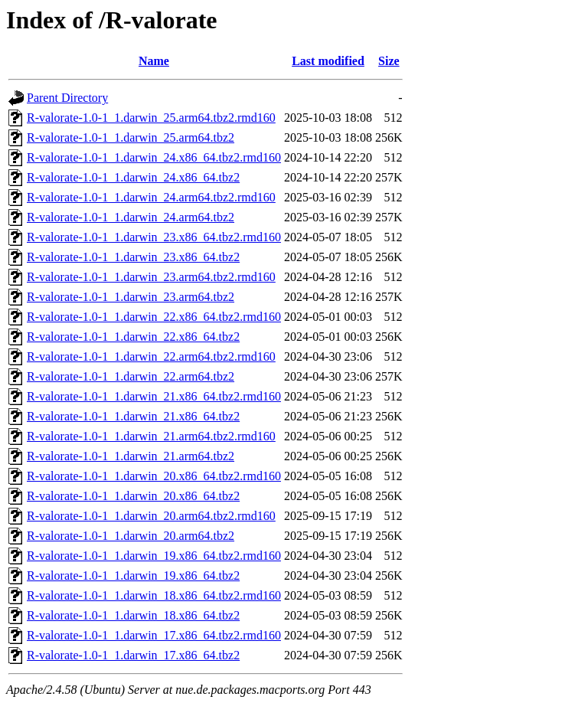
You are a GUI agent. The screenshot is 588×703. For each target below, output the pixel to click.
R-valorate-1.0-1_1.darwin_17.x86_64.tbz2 (133, 655)
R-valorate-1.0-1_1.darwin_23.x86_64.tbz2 (133, 257)
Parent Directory (67, 98)
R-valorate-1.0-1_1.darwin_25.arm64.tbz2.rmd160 (151, 118)
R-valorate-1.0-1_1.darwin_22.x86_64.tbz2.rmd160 (154, 317)
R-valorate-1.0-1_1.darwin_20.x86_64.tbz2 (133, 496)
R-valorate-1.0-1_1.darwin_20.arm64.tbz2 (131, 536)
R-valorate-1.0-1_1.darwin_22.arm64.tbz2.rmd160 (151, 356)
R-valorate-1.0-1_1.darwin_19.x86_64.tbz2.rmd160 (154, 556)
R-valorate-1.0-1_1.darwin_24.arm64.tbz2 (131, 217)
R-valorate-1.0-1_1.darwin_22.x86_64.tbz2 (133, 337)
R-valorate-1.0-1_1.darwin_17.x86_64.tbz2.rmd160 (154, 635)
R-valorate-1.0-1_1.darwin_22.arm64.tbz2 (131, 376)
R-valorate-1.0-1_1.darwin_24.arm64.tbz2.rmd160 (151, 197)
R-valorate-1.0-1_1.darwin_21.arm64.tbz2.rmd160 (151, 436)
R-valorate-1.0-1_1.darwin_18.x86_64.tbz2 (133, 615)
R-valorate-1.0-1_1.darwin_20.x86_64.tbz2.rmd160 (154, 476)
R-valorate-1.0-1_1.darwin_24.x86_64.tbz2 (133, 177)
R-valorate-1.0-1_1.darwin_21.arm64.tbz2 (131, 456)
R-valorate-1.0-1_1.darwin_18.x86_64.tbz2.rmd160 (154, 595)
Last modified (328, 61)
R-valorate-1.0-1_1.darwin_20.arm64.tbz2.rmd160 (151, 516)
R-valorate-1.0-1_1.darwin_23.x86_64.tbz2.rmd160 (154, 237)
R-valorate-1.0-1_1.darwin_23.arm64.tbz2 (131, 297)
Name (154, 61)
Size (389, 61)
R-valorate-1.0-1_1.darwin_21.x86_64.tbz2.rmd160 (154, 396)
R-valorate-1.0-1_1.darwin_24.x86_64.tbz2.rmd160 (154, 157)
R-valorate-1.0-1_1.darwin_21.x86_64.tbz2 (133, 416)
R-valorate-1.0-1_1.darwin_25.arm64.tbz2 (131, 137)
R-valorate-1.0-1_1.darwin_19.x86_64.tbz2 (133, 575)
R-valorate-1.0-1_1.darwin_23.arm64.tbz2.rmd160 (151, 277)
